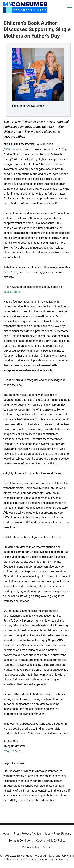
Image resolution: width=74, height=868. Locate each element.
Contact (47, 847)
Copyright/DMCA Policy (51, 841)
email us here (12, 751)
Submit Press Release (58, 834)
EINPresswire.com (16, 149)
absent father (12, 292)
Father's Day (11, 272)
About (7, 834)
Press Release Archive (27, 834)
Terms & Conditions (21, 841)
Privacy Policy (31, 847)
